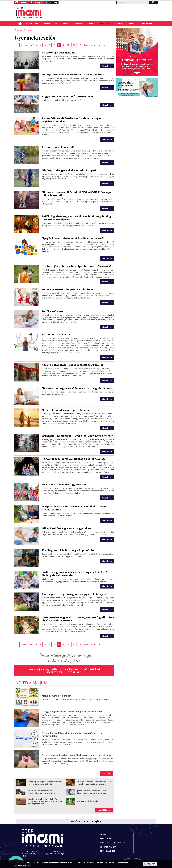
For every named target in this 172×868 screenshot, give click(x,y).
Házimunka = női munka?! (58, 334)
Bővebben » (107, 66)
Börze (91, 24)
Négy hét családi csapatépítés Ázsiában (67, 410)
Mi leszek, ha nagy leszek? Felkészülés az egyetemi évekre (78, 388)
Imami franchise (107, 851)
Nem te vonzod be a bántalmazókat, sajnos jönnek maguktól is (76, 755)
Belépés (39, 2)
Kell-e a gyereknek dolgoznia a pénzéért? (68, 289)
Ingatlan (147, 24)
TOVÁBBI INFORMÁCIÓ (22, 866)
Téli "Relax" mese (53, 311)
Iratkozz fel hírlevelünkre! (64, 672)
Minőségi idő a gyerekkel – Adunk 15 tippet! (69, 170)
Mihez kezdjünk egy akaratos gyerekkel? (67, 528)
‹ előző (33, 45)
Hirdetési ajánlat (108, 847)
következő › (90, 45)
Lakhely (54, 2)
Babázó (119, 24)
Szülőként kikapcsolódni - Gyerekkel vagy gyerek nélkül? (77, 436)
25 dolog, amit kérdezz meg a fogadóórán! (68, 550)
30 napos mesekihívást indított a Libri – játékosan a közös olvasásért (95, 783)
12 (80, 45)
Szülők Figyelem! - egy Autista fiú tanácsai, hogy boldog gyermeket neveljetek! (76, 218)
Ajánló (78, 24)
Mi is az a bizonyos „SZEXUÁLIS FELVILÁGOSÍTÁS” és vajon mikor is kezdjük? (77, 194)
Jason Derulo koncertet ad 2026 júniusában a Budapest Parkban (92, 792)
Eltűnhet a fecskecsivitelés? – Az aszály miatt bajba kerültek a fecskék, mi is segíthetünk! (45, 801)
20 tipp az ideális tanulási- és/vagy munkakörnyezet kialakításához (74, 508)
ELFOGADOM (150, 864)
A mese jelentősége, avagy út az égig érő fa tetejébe (74, 594)
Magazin (105, 24)
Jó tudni (28, 30)
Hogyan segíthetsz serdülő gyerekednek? (68, 96)
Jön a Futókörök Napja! (88, 801)
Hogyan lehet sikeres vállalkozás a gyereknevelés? (73, 459)
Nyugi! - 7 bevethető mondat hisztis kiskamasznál (73, 238)
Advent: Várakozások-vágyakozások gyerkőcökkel (73, 365)
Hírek (66, 24)
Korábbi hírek (104, 810)
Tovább (106, 773)
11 (74, 45)
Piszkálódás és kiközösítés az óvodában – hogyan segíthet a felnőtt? (72, 120)
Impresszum (105, 839)
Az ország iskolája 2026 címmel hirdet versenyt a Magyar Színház (45, 783)
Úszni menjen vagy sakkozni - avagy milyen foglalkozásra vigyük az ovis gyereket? (78, 619)
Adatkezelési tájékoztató (112, 843)
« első (24, 45)
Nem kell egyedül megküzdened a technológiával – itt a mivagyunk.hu (72, 734)
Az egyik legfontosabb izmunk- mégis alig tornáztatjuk (72, 712)
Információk (51, 24)
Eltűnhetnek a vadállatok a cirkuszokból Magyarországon (41, 792)
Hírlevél (24, 2)
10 (68, 45)
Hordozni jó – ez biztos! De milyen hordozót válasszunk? (77, 266)
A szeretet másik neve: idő (58, 147)
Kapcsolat (105, 835)
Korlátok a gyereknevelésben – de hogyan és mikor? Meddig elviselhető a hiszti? (74, 574)
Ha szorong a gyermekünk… (59, 53)
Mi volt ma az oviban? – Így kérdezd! (64, 485)
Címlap (20, 24)
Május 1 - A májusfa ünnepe (57, 696)
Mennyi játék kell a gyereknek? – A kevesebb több (73, 74)
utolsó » (103, 45)
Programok (32, 24)
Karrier (132, 24)
